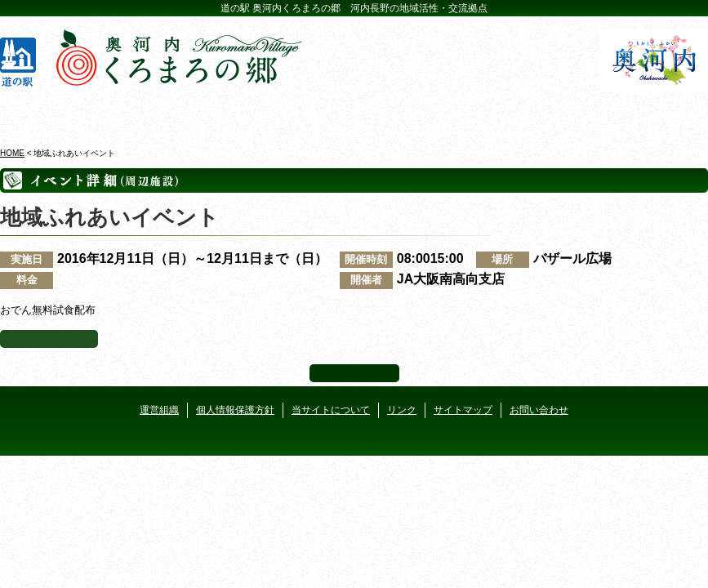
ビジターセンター (178, 114)
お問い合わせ (539, 410)
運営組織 (159, 410)
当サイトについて (331, 410)
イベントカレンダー (296, 114)
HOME (12, 153)
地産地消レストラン (413, 114)
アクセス (648, 114)
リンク (402, 410)
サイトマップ (463, 410)
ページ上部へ (354, 373)
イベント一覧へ (49, 339)
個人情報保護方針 (235, 410)
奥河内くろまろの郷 (60, 114)
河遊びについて (530, 114)
